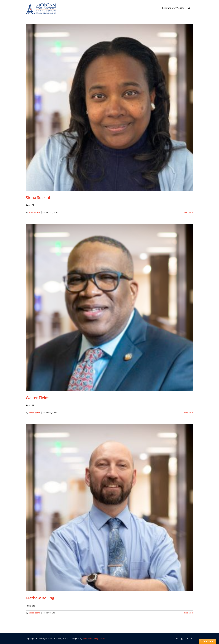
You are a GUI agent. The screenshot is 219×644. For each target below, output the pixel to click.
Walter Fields (38, 398)
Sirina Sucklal (38, 197)
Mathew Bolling (40, 598)
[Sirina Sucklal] (109, 107)
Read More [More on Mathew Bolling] (188, 613)
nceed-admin (35, 212)
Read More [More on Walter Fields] (188, 413)
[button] (189, 8)
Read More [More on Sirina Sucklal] (188, 212)
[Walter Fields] (109, 307)
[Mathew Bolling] (109, 508)
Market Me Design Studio (94, 639)
